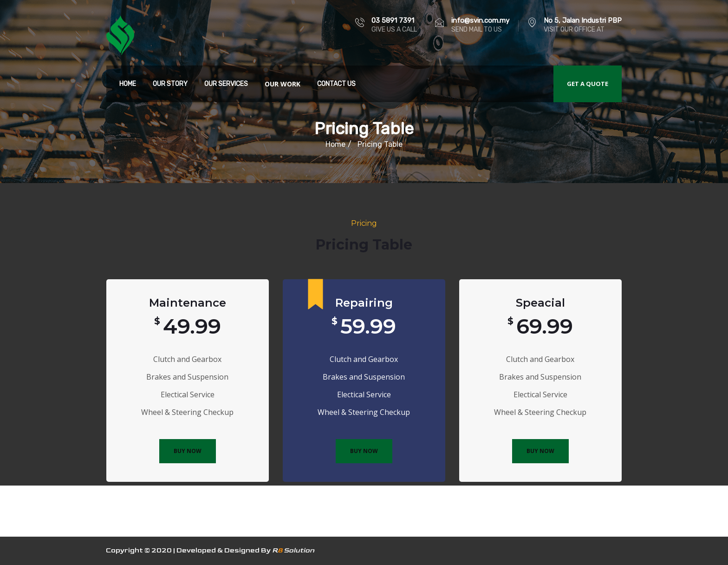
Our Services (226, 84)
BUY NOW (188, 451)
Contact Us (336, 84)
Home (128, 84)
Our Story (170, 84)
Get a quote (588, 84)
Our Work (283, 84)
